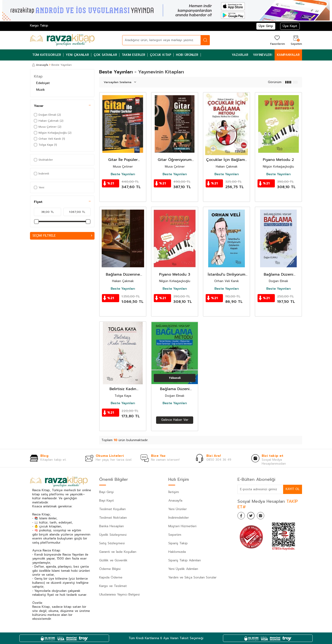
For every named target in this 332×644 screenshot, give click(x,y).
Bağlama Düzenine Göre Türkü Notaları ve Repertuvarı (123, 275)
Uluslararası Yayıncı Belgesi (119, 594)
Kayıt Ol (292, 489)
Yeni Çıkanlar (77, 55)
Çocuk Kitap (161, 55)
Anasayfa (40, 65)
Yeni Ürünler (178, 509)
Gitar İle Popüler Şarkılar (123, 160)
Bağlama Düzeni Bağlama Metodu (175, 389)
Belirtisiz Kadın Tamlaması (123, 389)
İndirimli (41, 174)
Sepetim (175, 535)
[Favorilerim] (277, 40)
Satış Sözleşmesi (112, 543)
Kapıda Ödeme (111, 577)
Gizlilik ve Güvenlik (113, 560)
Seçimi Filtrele (62, 236)
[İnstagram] (265, 517)
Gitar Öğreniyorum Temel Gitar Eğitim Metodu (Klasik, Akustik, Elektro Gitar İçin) (175, 160)
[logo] (62, 40)
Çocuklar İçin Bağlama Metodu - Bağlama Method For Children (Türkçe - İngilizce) (227, 160)
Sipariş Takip (178, 543)
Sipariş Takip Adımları (185, 560)
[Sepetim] (296, 40)
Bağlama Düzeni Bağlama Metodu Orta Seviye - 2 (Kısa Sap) (279, 275)
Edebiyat (43, 83)
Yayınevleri (263, 55)
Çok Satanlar (105, 55)
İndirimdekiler (179, 518)
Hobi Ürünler (187, 55)
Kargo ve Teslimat (113, 586)
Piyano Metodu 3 (175, 275)
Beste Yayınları (123, 174)
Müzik (41, 90)
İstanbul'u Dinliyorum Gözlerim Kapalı (227, 275)
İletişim (174, 492)
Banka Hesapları (111, 526)
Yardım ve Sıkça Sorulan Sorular (192, 577)
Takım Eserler (133, 55)
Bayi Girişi (106, 492)
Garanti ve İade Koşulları (118, 552)
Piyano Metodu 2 (278, 160)
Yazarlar (240, 55)
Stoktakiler (43, 160)
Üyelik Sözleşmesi (113, 535)
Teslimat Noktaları (113, 518)
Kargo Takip (39, 26)
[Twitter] (254, 517)
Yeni (39, 187)
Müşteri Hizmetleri (182, 526)
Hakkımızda (177, 552)
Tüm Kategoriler (47, 55)
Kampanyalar (288, 55)
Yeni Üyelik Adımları (183, 569)
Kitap (38, 76)
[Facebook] (242, 517)
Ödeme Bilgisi (110, 569)
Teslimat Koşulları (112, 509)
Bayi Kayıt (107, 501)
